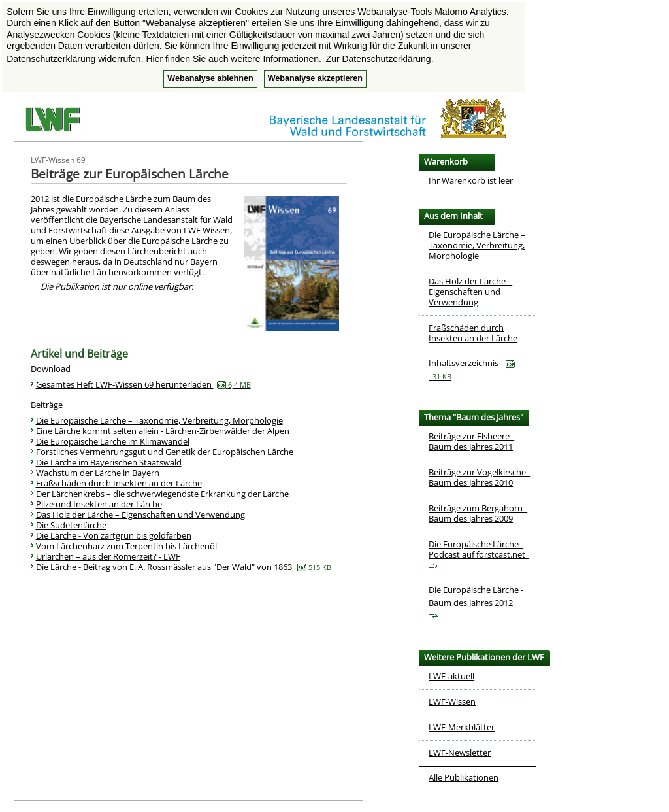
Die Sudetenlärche (71, 525)
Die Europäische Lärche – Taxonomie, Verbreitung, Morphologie (159, 420)
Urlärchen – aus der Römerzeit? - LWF (108, 556)
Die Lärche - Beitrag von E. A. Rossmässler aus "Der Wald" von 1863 (184, 567)
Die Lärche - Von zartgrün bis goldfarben (114, 535)
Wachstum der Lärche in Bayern (98, 473)
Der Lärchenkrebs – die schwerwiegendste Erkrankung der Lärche (162, 494)
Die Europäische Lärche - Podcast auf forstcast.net (479, 553)
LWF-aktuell (451, 676)
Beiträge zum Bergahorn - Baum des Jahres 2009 (478, 513)
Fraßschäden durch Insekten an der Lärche (119, 483)
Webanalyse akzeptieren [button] (315, 78)
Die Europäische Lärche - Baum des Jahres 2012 (476, 601)
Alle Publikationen (464, 777)
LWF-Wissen (452, 702)
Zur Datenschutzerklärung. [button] (380, 59)
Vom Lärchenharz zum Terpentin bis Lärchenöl (126, 546)
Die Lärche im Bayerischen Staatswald (109, 462)
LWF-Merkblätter (462, 727)
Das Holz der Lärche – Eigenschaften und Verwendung (140, 515)
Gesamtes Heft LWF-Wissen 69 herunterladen (143, 384)
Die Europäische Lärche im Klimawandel (113, 441)
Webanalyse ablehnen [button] (210, 78)
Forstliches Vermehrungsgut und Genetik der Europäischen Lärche (165, 452)
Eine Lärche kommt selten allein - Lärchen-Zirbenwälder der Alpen (163, 431)
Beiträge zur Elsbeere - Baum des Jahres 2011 (471, 441)
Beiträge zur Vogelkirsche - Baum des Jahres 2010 (480, 477)
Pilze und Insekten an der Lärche (99, 504)
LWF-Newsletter (460, 753)
